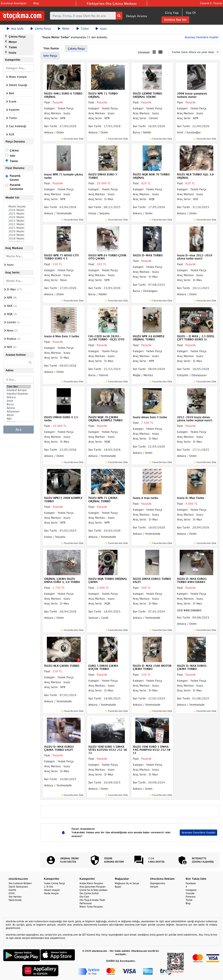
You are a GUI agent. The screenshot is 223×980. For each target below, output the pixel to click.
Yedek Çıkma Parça (54, 883)
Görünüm (144, 52)
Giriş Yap (172, 13)
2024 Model (19, 217)
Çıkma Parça (41, 29)
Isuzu (101, 29)
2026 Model (19, 210)
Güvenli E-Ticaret (211, 3)
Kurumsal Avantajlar (14, 3)
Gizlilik (12, 890)
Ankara (19, 397)
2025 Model (19, 214)
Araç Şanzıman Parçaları (93, 887)
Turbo (83, 29)
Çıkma (14, 150)
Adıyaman (19, 412)
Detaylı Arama (136, 16)
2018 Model (19, 239)
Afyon (19, 415)
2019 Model (19, 235)
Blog (36, 3)
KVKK (12, 893)
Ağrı (19, 419)
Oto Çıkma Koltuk (89, 893)
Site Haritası (15, 897)
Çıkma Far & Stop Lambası (94, 890)
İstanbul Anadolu (19, 394)
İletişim (154, 887)
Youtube (190, 893)
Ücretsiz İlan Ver (175, 20)
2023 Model (19, 221)
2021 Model (19, 228)
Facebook (191, 883)
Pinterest (191, 897)
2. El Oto (49, 887)
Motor (64, 29)
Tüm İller (19, 387)
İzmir (19, 401)
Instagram (191, 890)
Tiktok (189, 900)
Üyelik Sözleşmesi (18, 887)
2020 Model (19, 231)
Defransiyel (86, 903)
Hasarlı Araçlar (52, 890)
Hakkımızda (15, 900)
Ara (19, 430)
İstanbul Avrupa (19, 390)
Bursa (19, 404)
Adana (19, 408)
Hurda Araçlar (51, 893)
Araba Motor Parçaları (91, 883)
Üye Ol (191, 13)
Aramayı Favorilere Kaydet (201, 37)
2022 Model (19, 224)
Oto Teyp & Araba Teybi (92, 900)
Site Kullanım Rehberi (20, 883)
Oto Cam (84, 897)
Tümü (14, 161)
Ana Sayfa (15, 29)
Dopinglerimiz (158, 883)
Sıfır (13, 156)
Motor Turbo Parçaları (91, 907)
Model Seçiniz (19, 207)
